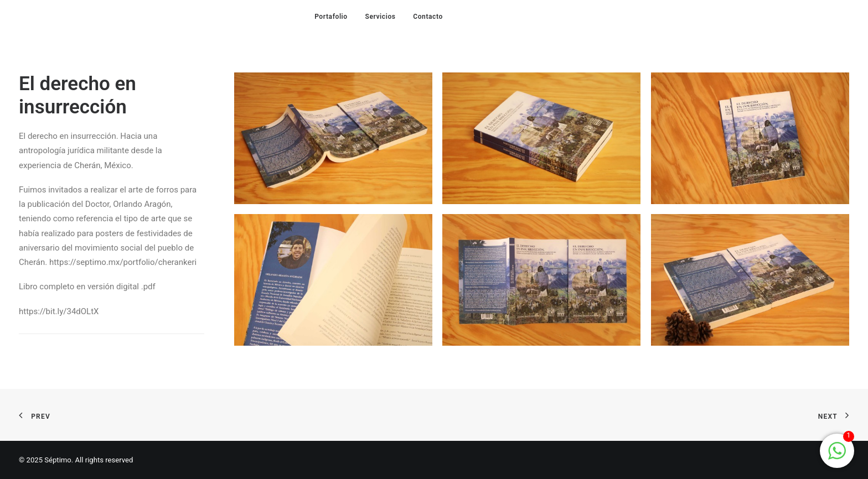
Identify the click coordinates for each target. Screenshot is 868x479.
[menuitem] (331, 16)
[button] (333, 138)
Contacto (428, 17)
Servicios (380, 17)
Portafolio (331, 17)
